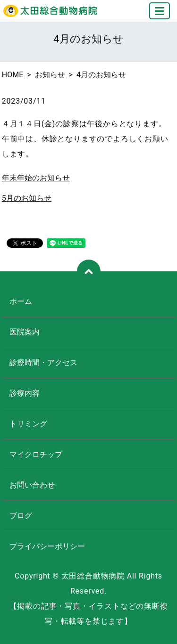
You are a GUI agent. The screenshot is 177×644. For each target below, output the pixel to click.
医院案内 (25, 332)
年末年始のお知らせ (36, 178)
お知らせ (50, 75)
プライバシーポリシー (47, 546)
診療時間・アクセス (43, 363)
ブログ (21, 516)
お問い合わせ (32, 485)
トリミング (28, 424)
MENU (160, 15)
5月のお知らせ (27, 198)
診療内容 (25, 393)
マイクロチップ (36, 454)
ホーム (21, 301)
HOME (13, 75)
